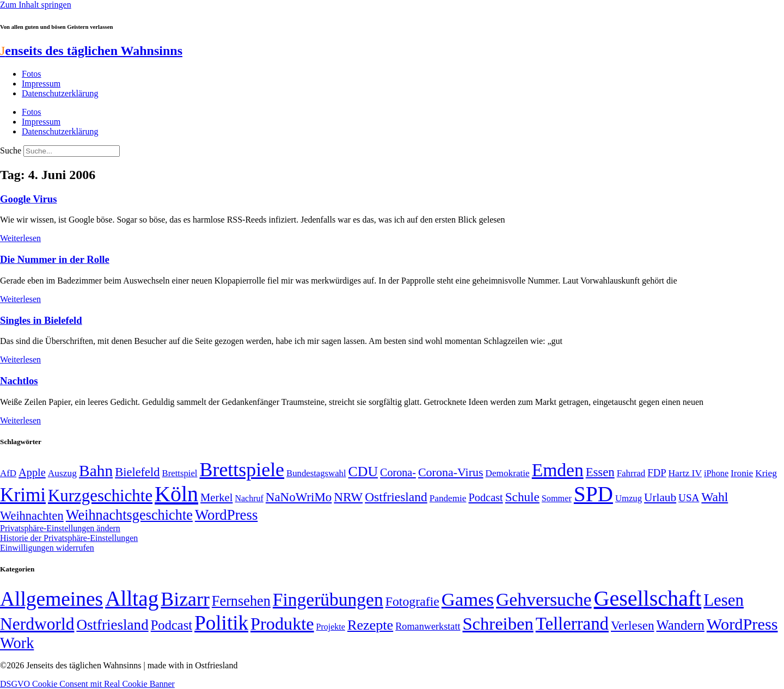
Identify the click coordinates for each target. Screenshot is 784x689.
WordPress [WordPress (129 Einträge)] (226, 515)
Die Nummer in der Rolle (55, 259)
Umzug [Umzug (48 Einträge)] (629, 498)
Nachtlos (19, 381)
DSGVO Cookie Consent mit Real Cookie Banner (87, 684)
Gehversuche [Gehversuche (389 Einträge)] (544, 599)
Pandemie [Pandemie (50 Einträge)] (448, 498)
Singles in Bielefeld (41, 320)
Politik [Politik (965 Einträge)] (221, 623)
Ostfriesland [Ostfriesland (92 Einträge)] (396, 497)
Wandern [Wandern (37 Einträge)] (680, 625)
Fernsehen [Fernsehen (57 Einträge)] (241, 601)
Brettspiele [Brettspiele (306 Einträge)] (242, 470)
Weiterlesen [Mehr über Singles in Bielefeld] (20, 359)
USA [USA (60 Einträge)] (689, 498)
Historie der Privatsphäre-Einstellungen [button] (69, 538)
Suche (11, 150)
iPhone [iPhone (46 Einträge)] (716, 473)
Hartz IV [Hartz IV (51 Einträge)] (685, 473)
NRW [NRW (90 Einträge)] (348, 497)
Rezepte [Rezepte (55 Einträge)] (370, 625)
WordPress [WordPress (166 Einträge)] (742, 624)
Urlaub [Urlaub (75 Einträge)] (660, 497)
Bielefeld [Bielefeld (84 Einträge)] (137, 472)
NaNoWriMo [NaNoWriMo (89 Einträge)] (299, 497)
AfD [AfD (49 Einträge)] (8, 473)
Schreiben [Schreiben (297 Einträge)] (498, 624)
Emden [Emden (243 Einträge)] (558, 470)
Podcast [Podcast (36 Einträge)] (171, 625)
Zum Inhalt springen (36, 5)
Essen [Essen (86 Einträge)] (600, 472)
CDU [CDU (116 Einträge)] (363, 472)
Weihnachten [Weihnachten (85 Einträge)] (32, 516)
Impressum (41, 84)
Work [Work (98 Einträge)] (17, 643)
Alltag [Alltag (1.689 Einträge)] (132, 598)
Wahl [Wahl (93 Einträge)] (715, 497)
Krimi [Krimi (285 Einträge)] (23, 495)
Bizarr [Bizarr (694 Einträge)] (185, 599)
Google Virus (28, 199)
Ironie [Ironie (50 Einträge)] (742, 473)
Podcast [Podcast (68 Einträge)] (486, 497)
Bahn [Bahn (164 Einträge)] (96, 471)
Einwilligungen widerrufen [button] (47, 548)
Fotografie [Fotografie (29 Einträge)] (412, 601)
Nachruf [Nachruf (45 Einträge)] (249, 498)
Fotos (32, 74)
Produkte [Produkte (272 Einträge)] (282, 624)
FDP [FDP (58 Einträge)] (657, 473)
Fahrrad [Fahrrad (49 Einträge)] (631, 473)
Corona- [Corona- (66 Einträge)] (398, 472)
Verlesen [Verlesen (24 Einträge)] (632, 625)
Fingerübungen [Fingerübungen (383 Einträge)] (328, 599)
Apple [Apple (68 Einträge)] (32, 472)
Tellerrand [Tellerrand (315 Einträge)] (572, 624)
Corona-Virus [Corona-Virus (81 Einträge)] (451, 472)
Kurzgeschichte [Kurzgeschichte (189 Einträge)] (100, 496)
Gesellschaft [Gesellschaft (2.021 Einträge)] (648, 598)
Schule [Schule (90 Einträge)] (522, 497)
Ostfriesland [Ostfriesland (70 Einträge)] (112, 625)
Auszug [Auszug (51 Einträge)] (62, 473)
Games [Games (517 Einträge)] (468, 599)
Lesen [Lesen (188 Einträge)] (724, 600)
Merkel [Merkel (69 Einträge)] (216, 497)
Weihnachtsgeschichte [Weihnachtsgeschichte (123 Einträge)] (129, 515)
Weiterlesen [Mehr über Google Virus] (20, 238)
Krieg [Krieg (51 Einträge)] (766, 473)
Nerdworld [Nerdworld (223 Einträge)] (37, 624)
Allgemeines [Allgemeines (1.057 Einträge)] (51, 599)
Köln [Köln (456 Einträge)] (176, 494)
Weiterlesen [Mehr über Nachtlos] (20, 420)
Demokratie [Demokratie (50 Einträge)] (508, 473)
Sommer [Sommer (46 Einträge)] (557, 499)
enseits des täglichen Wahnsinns (91, 51)
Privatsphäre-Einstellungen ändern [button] (60, 528)
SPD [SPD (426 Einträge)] (593, 494)
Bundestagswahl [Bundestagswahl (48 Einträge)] (316, 473)
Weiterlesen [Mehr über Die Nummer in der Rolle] (20, 299)
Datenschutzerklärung (60, 93)
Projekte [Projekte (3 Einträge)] (331, 627)
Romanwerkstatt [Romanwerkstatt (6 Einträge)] (428, 626)
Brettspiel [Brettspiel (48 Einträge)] (180, 473)
